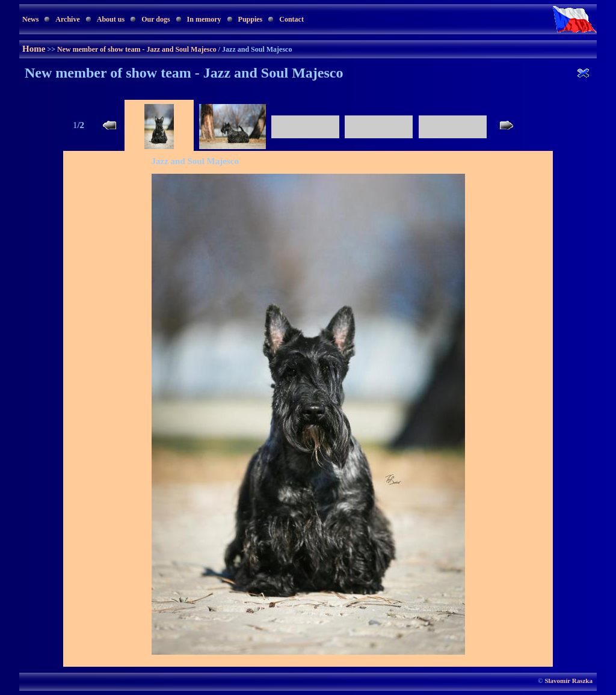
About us (111, 19)
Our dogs (156, 19)
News (30, 19)
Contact (291, 19)
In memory (204, 19)
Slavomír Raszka (568, 681)
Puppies (251, 19)
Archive (67, 19)
